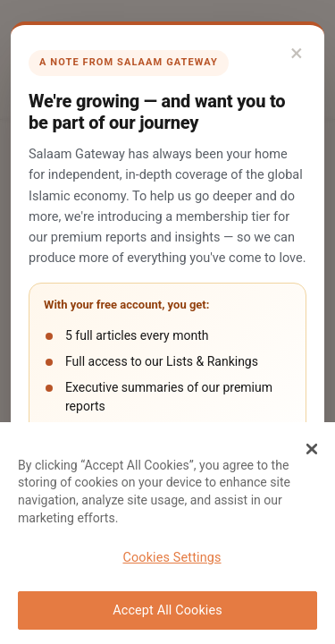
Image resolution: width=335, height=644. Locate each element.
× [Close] (297, 53)
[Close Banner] (312, 449)
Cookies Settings (172, 558)
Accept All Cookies (167, 610)
